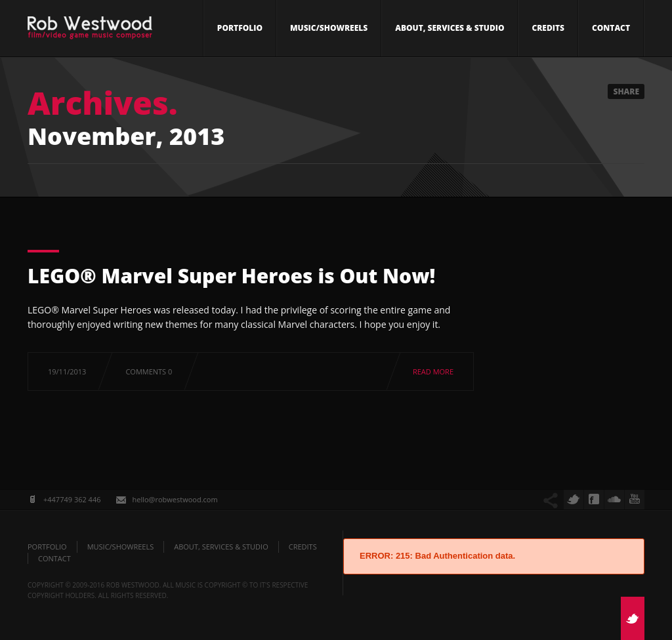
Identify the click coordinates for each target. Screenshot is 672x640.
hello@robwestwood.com (175, 499)
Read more (433, 371)
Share (626, 91)
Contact (611, 28)
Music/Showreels (329, 28)
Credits (548, 28)
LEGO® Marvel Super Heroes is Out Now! (231, 276)
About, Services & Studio (450, 28)
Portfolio (240, 28)
